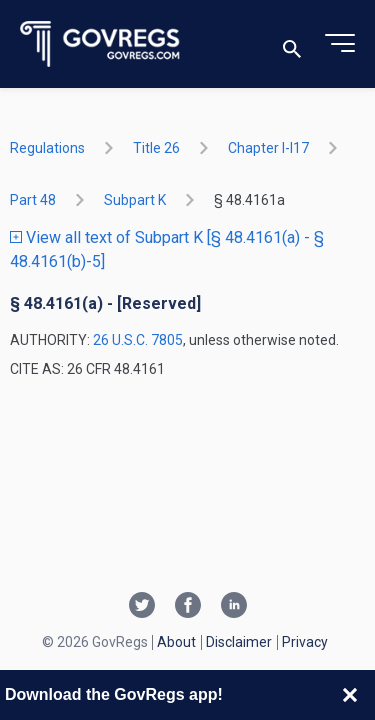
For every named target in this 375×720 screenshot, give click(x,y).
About (176, 642)
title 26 (156, 148)
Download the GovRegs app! (114, 694)
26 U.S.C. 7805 (138, 340)
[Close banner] (350, 695)
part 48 (33, 200)
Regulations (47, 148)
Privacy (305, 642)
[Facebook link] (188, 607)
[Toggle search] (292, 44)
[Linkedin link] (234, 607)
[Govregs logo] (100, 44)
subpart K (135, 200)
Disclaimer (239, 642)
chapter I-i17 (268, 148)
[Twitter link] (142, 607)
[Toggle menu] (340, 44)
